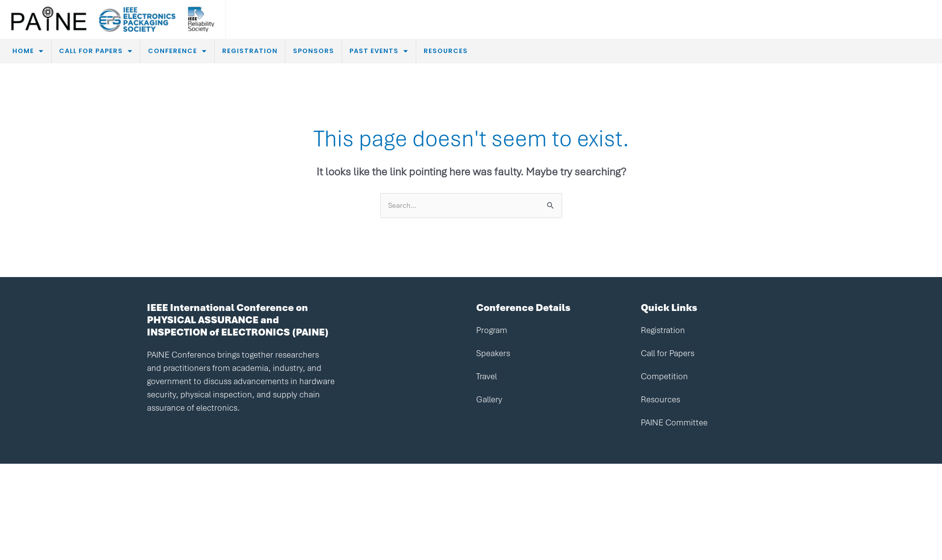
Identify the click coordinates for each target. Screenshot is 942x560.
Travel (486, 376)
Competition (664, 376)
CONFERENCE (177, 51)
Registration (663, 330)
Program (492, 330)
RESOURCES (446, 51)
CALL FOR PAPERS (96, 51)
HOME (28, 51)
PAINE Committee (674, 422)
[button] (28, 51)
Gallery (489, 399)
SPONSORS (314, 51)
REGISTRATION (250, 51)
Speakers (493, 353)
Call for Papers (668, 353)
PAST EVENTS (379, 51)
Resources (660, 399)
